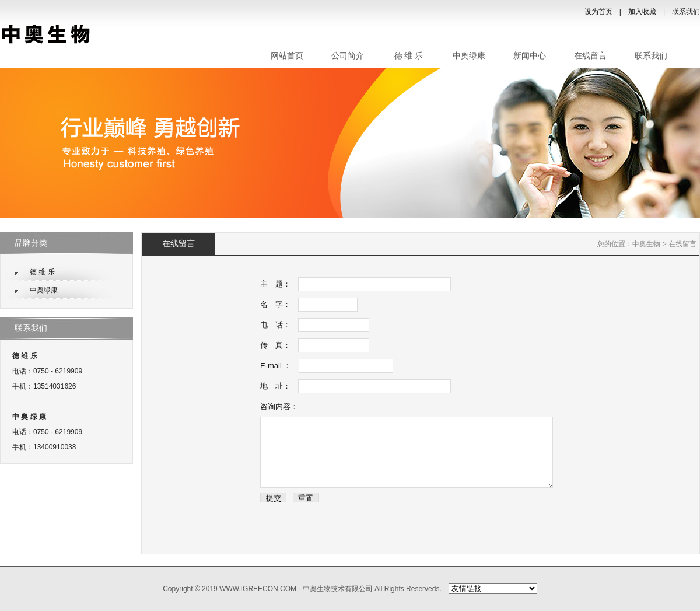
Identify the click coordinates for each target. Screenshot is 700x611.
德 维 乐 (409, 56)
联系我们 (686, 12)
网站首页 (287, 56)
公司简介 (348, 56)
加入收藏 (642, 12)
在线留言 (590, 56)
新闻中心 (530, 56)
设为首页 (598, 12)
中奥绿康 (469, 56)
